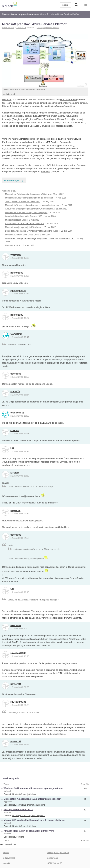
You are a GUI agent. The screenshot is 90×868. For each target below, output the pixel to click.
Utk (12, 448)
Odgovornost (9, 858)
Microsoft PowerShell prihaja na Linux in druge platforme (34, 820)
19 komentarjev (12, 180)
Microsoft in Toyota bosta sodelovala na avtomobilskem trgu (32, 205)
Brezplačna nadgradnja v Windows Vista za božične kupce (32, 231)
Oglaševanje (52, 858)
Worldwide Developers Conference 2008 (24, 216)
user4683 (16, 374)
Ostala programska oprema (48, 28)
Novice (15, 794)
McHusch (7, 791)
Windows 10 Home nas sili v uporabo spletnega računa (33, 788)
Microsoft (11, 94)
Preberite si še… (10, 191)
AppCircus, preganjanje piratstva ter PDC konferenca (29, 209)
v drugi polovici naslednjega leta (56, 126)
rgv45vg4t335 (18, 290)
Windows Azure (10, 139)
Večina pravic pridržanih (58, 853)
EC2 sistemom (64, 113)
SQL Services (9, 149)
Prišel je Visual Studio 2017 (18, 810)
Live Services (22, 152)
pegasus (15, 510)
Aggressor (8, 802)
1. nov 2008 (21, 28)
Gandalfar (16, 334)
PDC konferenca (68, 100)
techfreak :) (17, 413)
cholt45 (15, 430)
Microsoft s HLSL (13, 245)
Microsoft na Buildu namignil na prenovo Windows (28, 194)
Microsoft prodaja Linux (16, 220)
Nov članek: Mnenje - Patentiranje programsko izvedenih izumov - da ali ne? (40, 238)
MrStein (15, 473)
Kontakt (6, 863)
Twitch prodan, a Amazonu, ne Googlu (23, 201)
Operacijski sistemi (29, 794)
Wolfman (16, 255)
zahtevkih (45, 172)
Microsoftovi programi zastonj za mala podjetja (26, 213)
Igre (22, 837)
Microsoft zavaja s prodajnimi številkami (23, 227)
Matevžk (15, 391)
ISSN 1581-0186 (54, 863)
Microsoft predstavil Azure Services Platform (35, 24)
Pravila (6, 853)
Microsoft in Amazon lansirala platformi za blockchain (29, 198)
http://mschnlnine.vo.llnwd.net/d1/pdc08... (23, 521)
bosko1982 (17, 273)
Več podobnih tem (8, 844)
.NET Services (52, 142)
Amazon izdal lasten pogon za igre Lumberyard (29, 831)
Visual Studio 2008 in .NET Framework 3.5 (24, 224)
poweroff (16, 684)
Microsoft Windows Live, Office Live (21, 235)
